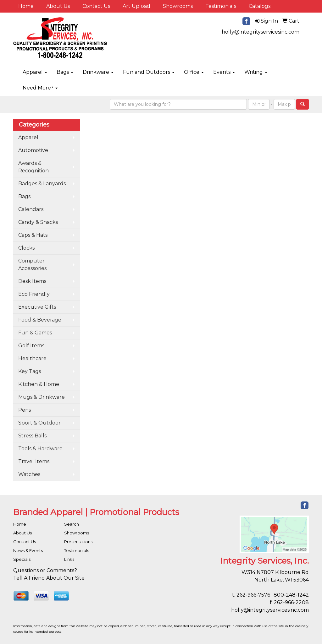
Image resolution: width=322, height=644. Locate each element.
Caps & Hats (33, 235)
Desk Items (32, 281)
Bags (65, 72)
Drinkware (98, 72)
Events (224, 72)
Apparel (35, 72)
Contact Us (96, 6)
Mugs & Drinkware (42, 397)
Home (26, 6)
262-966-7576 (253, 595)
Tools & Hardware (40, 449)
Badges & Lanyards (42, 184)
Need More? (40, 88)
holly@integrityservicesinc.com (261, 32)
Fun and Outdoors (149, 72)
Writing (256, 72)
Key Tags (30, 371)
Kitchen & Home (39, 384)
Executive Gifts (37, 307)
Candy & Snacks (38, 222)
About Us (58, 6)
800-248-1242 (291, 595)
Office (194, 72)
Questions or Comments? (45, 570)
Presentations (78, 542)
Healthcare (32, 358)
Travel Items (34, 461)
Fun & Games (35, 333)
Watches (29, 474)
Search (72, 524)
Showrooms (178, 6)
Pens (25, 410)
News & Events (28, 550)
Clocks (26, 248)
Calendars (31, 209)
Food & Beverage (40, 320)
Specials (22, 559)
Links (69, 559)
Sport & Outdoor (39, 423)
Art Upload (136, 6)
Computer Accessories (32, 265)
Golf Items (31, 346)
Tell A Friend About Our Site (49, 578)
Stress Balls (32, 436)
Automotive (33, 150)
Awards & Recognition (33, 167)
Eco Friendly (34, 294)
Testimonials (221, 6)
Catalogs (260, 6)
